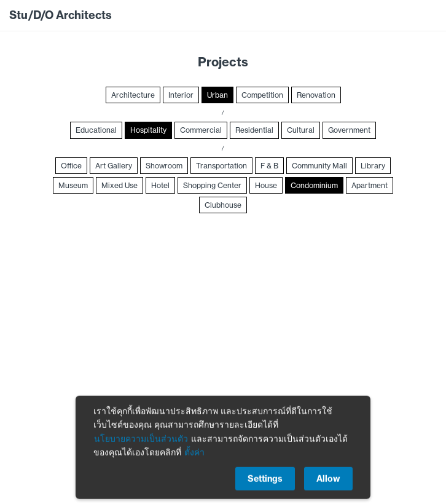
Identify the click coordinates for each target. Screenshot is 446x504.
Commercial (201, 130)
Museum (73, 185)
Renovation (316, 95)
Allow (328, 481)
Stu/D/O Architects (61, 15)
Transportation (221, 166)
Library (373, 166)
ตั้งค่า (194, 455)
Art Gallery (114, 166)
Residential (254, 130)
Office (71, 166)
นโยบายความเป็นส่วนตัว (141, 441)
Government (349, 130)
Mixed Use (119, 185)
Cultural (301, 130)
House (266, 185)
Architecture (133, 95)
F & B (269, 166)
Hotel (160, 185)
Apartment (370, 185)
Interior (181, 95)
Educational (96, 130)
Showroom (164, 166)
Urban (217, 95)
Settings (265, 481)
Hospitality (148, 130)
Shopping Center (212, 185)
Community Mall (319, 166)
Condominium (314, 185)
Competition (262, 95)
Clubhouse (223, 205)
